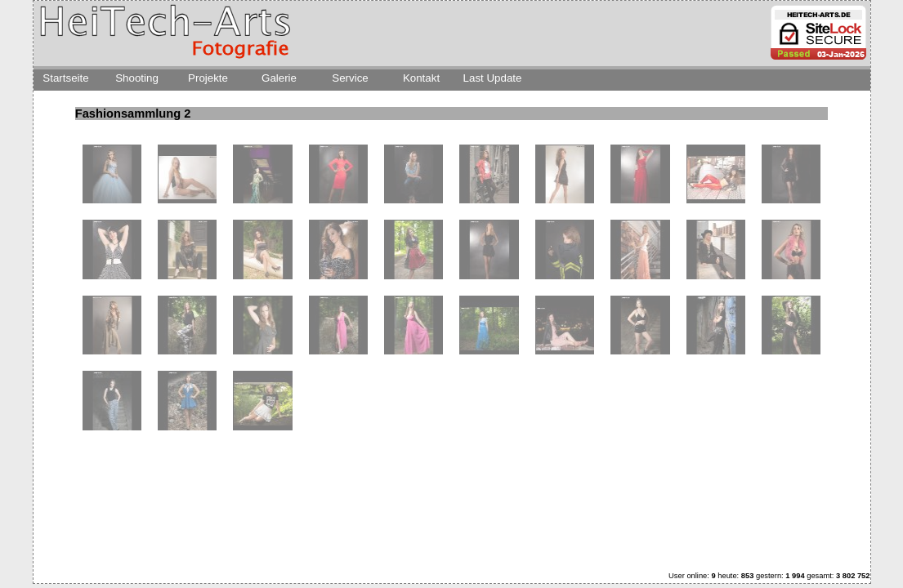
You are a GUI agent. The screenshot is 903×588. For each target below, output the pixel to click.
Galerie (279, 78)
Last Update (493, 78)
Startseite (65, 78)
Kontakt (421, 78)
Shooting (137, 78)
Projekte (208, 78)
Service (350, 78)
